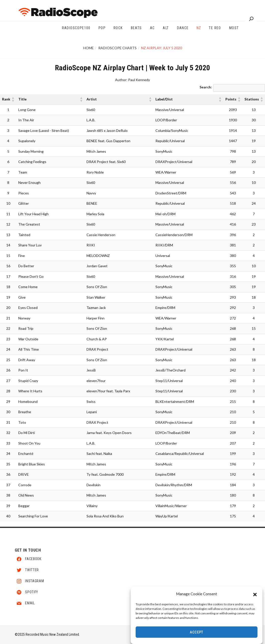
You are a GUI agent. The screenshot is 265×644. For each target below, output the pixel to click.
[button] (255, 594)
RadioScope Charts (117, 48)
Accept (197, 632)
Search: (206, 87)
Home (89, 48)
